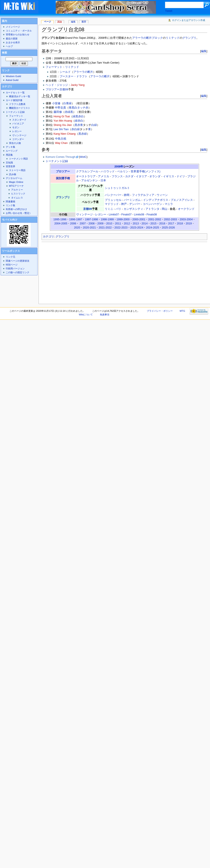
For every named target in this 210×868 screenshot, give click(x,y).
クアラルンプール (87, 172)
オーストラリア (86, 176)
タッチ (81, 108)
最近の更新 (12, 39)
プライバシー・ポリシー (160, 311)
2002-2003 (170, 219)
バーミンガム (132, 200)
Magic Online (16, 182)
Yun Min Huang (63, 121)
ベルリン (123, 172)
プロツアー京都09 (57, 89)
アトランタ (152, 209)
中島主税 (61, 139)
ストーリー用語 (17, 170)
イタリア (141, 176)
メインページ (13, 27)
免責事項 (105, 315)
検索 (4, 53)
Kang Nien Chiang (65, 134)
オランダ (155, 176)
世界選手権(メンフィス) (145, 172)
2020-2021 (89, 228)
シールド (65, 72)
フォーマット (54, 67)
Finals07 (126, 215)
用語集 (9, 155)
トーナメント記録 (57, 161)
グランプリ (189, 38)
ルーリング (12, 151)
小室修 (56, 103)
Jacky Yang (78, 85)
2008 (91, 224)
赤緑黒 (69, 112)
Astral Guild (12, 80)
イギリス (169, 176)
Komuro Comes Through (61, 157)
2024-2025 (152, 228)
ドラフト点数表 (17, 104)
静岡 (127, 195)
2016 (162, 224)
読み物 (13, 174)
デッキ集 (10, 147)
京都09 (87, 209)
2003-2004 (186, 219)
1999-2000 (123, 219)
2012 (127, 224)
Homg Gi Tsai (62, 116)
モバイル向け (10, 220)
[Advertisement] (76, 272)
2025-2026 (168, 228)
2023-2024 (137, 228)
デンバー (135, 204)
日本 (103, 180)
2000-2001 (139, 219)
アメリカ (103, 176)
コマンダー (18, 139)
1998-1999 (107, 219)
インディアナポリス (156, 200)
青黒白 (73, 108)
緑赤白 (79, 121)
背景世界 (10, 166)
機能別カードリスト (20, 108)
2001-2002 (155, 219)
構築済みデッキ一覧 (20, 96)
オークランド (186, 209)
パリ (118, 209)
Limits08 (139, 215)
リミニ (109, 209)
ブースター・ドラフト (73, 76)
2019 (189, 224)
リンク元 (10, 257)
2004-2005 (61, 224)
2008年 (119, 167)
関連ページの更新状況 (18, 261)
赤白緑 (76, 129)
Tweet (169, 11)
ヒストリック (18, 194)
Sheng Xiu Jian (63, 125)
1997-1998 (91, 219)
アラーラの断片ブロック (148, 38)
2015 (153, 224)
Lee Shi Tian (61, 129)
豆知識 (9, 163)
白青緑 (67, 103)
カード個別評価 (14, 100)
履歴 (84, 22)
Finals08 (152, 215)
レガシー (101, 215)
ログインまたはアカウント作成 (189, 20)
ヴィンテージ (84, 215)
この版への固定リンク (18, 272)
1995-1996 (60, 219)
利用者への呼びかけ (16, 209)
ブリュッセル (113, 200)
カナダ (129, 176)
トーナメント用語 (18, 159)
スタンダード (19, 120)
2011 (118, 224)
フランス (117, 176)
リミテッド (173, 38)
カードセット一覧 (15, 92)
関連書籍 (10, 201)
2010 (109, 224)
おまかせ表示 (13, 42)
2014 (145, 224)
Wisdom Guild (13, 76)
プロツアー (63, 172)
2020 (77, 228)
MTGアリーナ (16, 186)
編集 (204, 51)
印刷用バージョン (15, 268)
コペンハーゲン (152, 204)
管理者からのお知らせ (18, 34)
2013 (136, 224)
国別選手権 (63, 178)
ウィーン (162, 195)
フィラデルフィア (143, 195)
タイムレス (17, 198)
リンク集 (10, 205)
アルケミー (17, 190)
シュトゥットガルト (117, 188)
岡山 (165, 209)
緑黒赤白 (78, 116)
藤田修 (58, 112)
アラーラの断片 (83, 72)
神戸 (124, 204)
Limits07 (114, 215)
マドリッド (112, 204)
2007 (83, 224)
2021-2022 (105, 228)
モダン (16, 127)
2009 (100, 224)
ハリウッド (108, 172)
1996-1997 (76, 219)
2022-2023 (121, 228)
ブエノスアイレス (182, 200)
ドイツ (181, 176)
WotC (83, 157)
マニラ (169, 204)
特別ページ (12, 265)
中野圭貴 (60, 108)
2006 (73, 224)
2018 (180, 224)
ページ (47, 22)
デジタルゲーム (14, 178)
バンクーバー (113, 195)
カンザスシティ (133, 209)
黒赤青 (79, 125)
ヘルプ (9, 46)
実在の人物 (15, 143)
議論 (60, 22)
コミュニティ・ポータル (19, 31)
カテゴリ (48, 237)
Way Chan (61, 143)
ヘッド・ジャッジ (57, 85)
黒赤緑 (83, 134)
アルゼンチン (90, 180)
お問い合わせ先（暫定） (19, 213)
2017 (171, 224)
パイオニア (18, 124)
